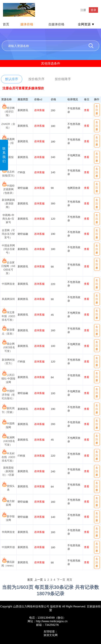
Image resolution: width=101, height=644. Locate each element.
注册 (83, 10)
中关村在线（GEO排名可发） (8, 457)
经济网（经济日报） (9, 112)
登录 (93, 10)
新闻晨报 (8, 157)
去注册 (97, 110)
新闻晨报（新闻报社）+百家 (8, 471)
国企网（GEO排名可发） (8, 347)
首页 (6, 24)
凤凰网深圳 (8, 299)
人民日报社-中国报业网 (8, 379)
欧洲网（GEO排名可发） (8, 441)
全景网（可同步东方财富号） (8, 234)
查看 (87, 110)
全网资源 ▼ (86, 24)
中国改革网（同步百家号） (8, 249)
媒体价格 (27, 24)
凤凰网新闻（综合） (9, 143)
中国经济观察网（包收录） (8, 189)
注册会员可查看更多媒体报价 (23, 88)
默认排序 (12, 79)
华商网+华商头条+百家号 (8, 219)
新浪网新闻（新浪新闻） (8, 204)
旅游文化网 (51, 635)
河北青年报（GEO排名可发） (8, 316)
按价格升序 (36, 79)
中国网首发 (8, 284)
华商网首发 (8, 532)
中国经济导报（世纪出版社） (8, 395)
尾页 (69, 580)
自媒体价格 (56, 24)
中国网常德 (8, 547)
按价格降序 (63, 79)
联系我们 (4, 155)
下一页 (61, 580)
